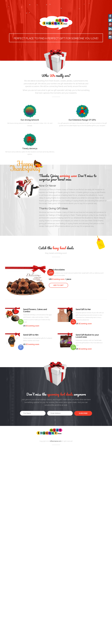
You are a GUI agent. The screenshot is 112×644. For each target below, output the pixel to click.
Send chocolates (57, 270)
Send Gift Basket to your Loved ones (87, 336)
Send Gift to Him (31, 335)
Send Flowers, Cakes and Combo (35, 310)
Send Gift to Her (83, 309)
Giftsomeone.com (56, 441)
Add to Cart (58, 285)
